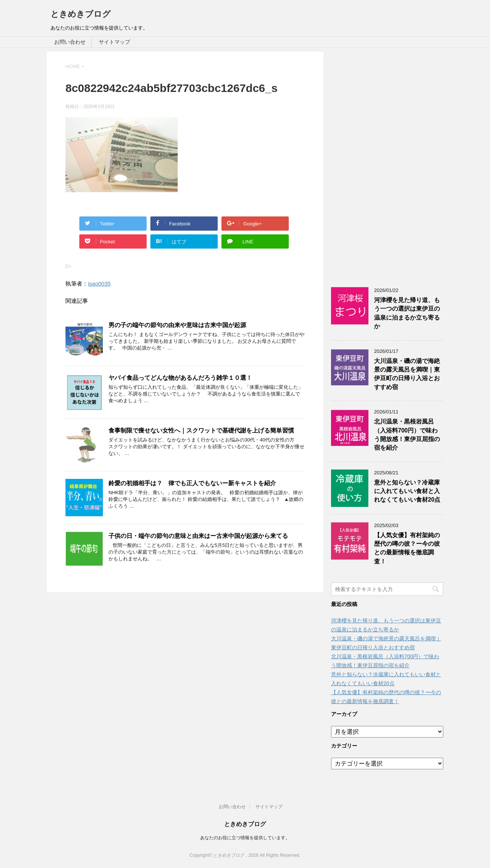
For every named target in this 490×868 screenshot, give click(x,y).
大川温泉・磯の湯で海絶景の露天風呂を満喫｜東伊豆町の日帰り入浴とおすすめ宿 (407, 374)
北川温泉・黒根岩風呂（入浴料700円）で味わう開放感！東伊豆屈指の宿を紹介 (407, 435)
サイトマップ (114, 42)
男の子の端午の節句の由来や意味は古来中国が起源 (177, 325)
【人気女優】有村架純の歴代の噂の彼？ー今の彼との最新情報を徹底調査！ (407, 548)
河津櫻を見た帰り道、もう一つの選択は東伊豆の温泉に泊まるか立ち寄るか (407, 313)
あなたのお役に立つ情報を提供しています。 (245, 838)
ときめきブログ (81, 14)
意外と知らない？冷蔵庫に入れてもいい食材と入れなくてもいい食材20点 (407, 491)
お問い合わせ (70, 42)
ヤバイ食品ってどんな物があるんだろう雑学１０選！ (180, 378)
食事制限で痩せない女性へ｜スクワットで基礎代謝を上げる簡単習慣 (201, 430)
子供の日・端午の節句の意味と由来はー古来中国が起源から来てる (198, 536)
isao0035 (99, 284)
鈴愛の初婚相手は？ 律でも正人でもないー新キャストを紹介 (192, 483)
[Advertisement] (387, 164)
